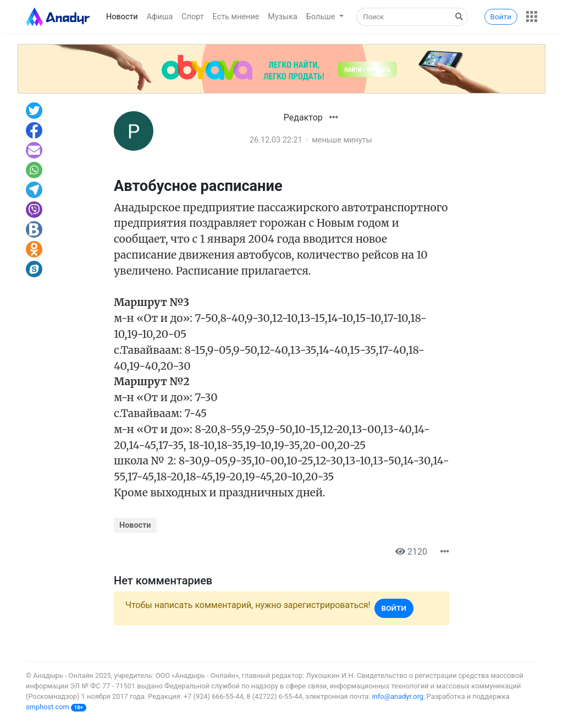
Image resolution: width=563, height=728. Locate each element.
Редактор (303, 117)
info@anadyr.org (398, 696)
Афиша (160, 17)
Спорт (192, 17)
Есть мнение (236, 17)
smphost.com (48, 707)
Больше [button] (322, 17)
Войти (501, 17)
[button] (532, 17)
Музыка (282, 17)
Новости (122, 17)
